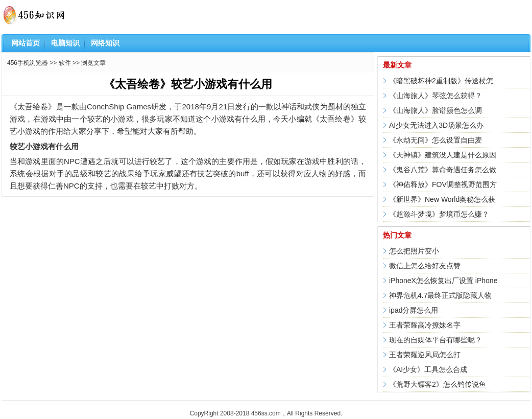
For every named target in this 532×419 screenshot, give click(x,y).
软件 (65, 63)
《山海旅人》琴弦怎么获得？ (436, 96)
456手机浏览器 (28, 63)
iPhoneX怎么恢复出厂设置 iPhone (443, 281)
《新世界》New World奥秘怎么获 (442, 199)
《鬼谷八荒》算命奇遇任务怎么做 (443, 170)
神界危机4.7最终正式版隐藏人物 (440, 295)
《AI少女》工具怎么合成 (428, 369)
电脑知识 (65, 43)
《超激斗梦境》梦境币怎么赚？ (439, 214)
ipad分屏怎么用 (414, 310)
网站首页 (26, 43)
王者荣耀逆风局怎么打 (425, 355)
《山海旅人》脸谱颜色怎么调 (436, 110)
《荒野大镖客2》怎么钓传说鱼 (438, 384)
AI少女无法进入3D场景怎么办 (436, 125)
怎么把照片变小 (414, 251)
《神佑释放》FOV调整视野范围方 (443, 184)
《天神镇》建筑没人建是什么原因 (443, 155)
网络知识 (105, 43)
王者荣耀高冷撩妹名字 (425, 325)
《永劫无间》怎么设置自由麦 (436, 140)
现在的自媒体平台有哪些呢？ (436, 340)
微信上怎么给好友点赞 (425, 266)
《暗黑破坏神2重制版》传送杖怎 (441, 81)
